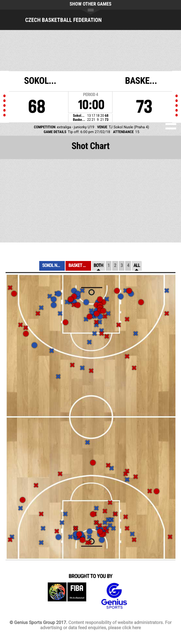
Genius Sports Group (114, 596)
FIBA (67, 596)
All (137, 266)
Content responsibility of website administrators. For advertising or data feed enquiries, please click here (106, 625)
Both (98, 266)
